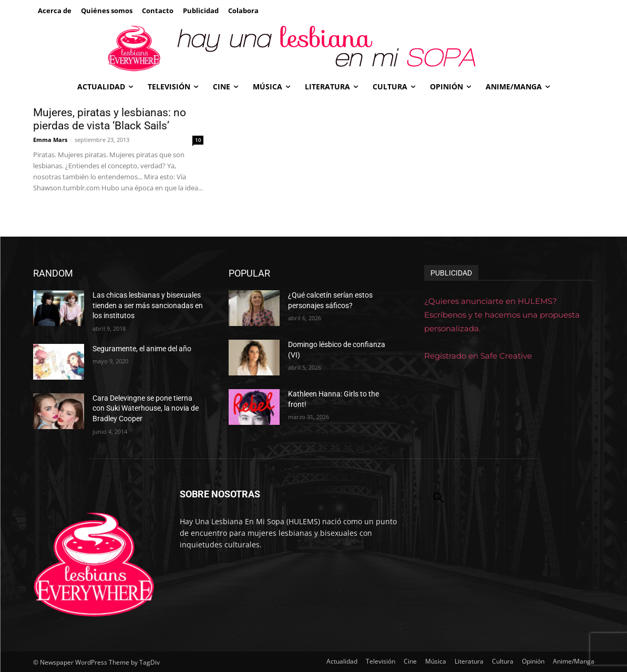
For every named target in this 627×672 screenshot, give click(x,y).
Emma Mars (50, 140)
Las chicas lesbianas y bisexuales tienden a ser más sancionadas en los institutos (148, 305)
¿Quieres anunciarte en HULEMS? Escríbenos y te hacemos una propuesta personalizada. (502, 315)
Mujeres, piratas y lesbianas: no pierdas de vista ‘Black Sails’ (110, 119)
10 (198, 140)
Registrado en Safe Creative (478, 356)
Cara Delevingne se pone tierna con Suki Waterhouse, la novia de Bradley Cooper (146, 408)
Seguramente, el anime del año (142, 349)
